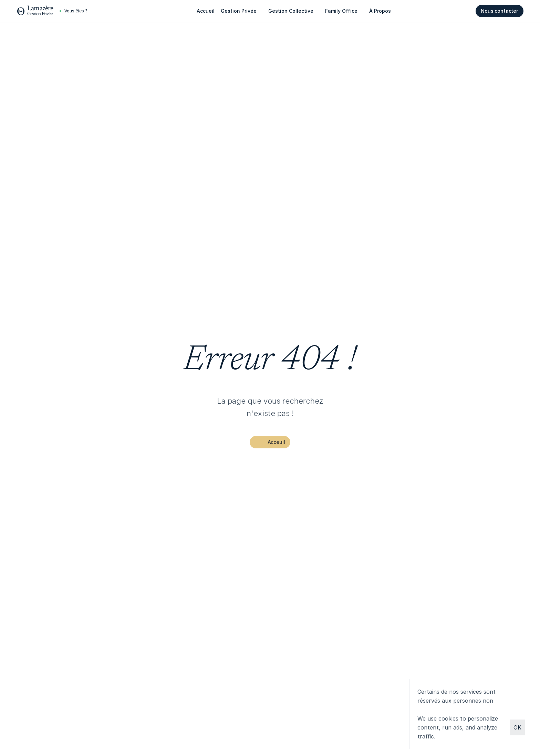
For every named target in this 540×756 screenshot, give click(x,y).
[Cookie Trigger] (76, 11)
